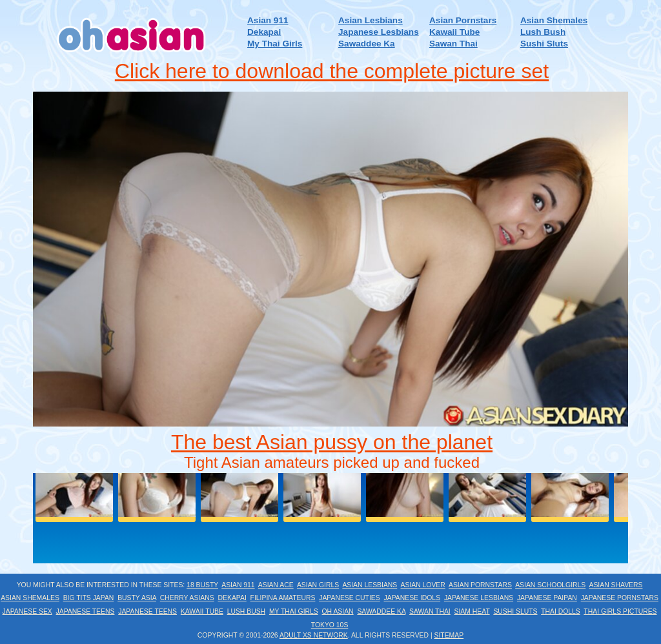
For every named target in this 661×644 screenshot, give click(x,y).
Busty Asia (137, 598)
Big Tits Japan (89, 598)
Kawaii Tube (454, 32)
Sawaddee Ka (367, 44)
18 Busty (202, 585)
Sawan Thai (453, 44)
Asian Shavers (616, 585)
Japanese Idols (412, 598)
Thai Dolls (561, 611)
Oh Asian (338, 611)
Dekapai (264, 32)
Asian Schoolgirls (550, 585)
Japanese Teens (86, 611)
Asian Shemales (554, 20)
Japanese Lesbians (379, 32)
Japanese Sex (27, 611)
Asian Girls (318, 585)
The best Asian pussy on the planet (332, 442)
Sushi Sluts (544, 44)
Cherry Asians (187, 598)
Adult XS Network (314, 635)
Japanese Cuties (350, 598)
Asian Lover (422, 585)
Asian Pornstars (463, 20)
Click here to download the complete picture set (332, 71)
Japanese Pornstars (620, 598)
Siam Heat (472, 611)
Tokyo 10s (330, 625)
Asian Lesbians (371, 20)
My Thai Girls (275, 44)
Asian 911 (268, 20)
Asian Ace (276, 585)
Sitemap (449, 635)
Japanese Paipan (547, 598)
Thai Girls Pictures (620, 611)
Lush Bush (543, 32)
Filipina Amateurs (283, 598)
